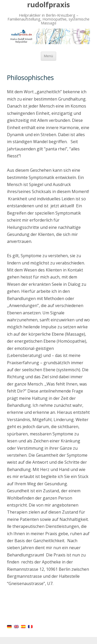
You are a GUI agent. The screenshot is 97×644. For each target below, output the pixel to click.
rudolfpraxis (48, 5)
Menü (48, 56)
